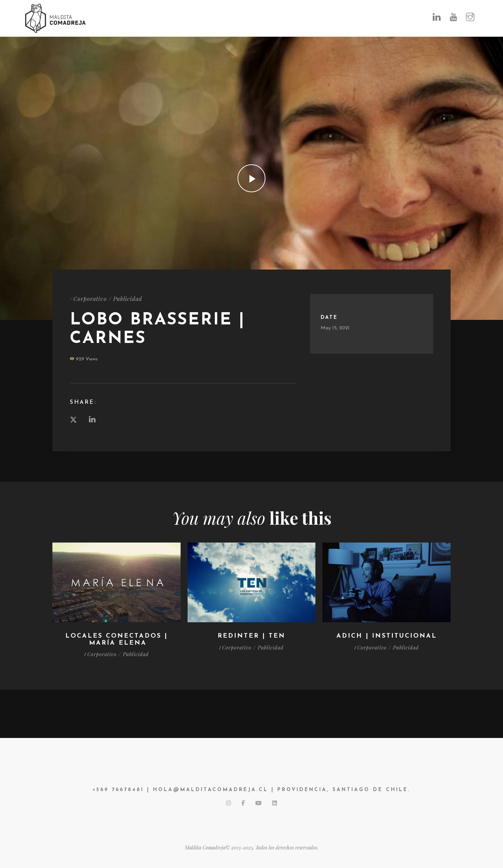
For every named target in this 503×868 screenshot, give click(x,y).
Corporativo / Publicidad (108, 299)
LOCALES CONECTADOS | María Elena (116, 640)
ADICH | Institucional (387, 636)
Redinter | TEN (251, 636)
